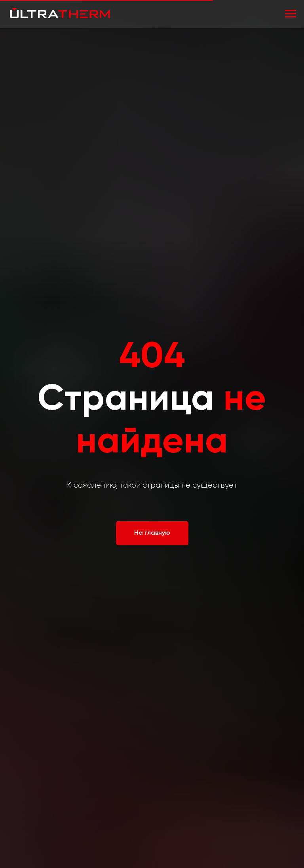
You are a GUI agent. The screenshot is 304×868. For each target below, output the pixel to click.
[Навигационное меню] (291, 14)
